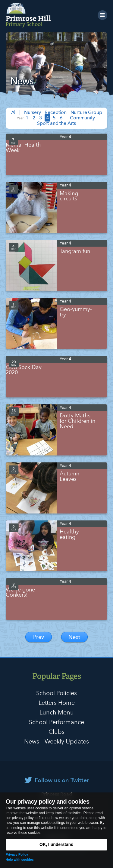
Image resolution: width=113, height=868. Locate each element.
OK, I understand (56, 844)
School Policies (56, 693)
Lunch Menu (57, 712)
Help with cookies (20, 860)
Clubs (56, 732)
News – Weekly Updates (56, 741)
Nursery (33, 112)
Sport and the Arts (56, 123)
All (14, 112)
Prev (39, 637)
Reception (56, 112)
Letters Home (57, 703)
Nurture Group (86, 112)
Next (74, 637)
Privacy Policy (17, 854)
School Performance (56, 722)
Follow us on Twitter (62, 780)
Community (82, 118)
